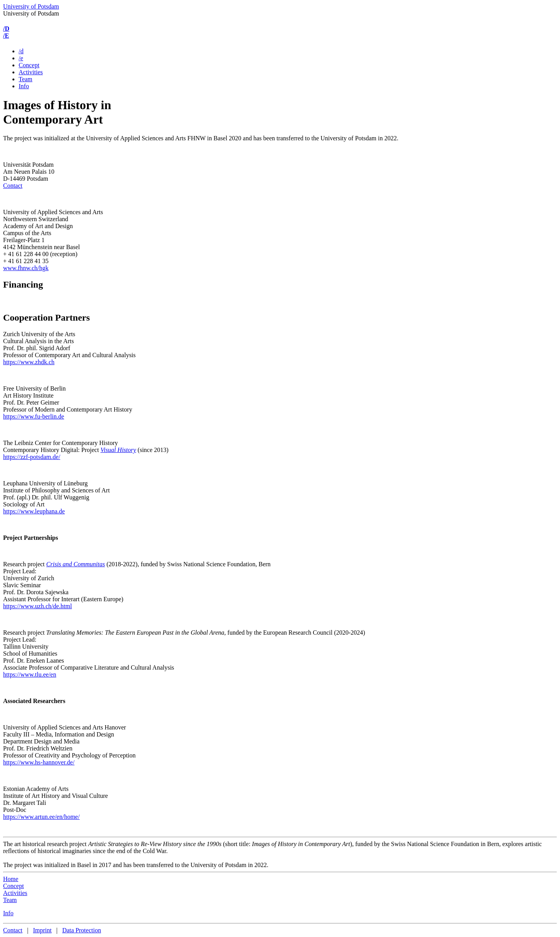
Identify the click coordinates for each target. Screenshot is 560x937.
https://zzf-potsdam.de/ (32, 457)
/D (6, 29)
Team (25, 79)
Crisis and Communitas (76, 564)
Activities (31, 72)
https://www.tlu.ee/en (30, 674)
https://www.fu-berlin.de (34, 416)
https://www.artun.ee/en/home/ (41, 817)
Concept (29, 65)
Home (11, 879)
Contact (13, 186)
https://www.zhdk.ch (29, 362)
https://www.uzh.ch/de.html (37, 606)
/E (6, 36)
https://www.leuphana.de (34, 511)
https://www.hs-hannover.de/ (39, 762)
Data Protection (82, 930)
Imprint (42, 930)
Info (24, 86)
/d (21, 51)
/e (21, 58)
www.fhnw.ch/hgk (26, 268)
